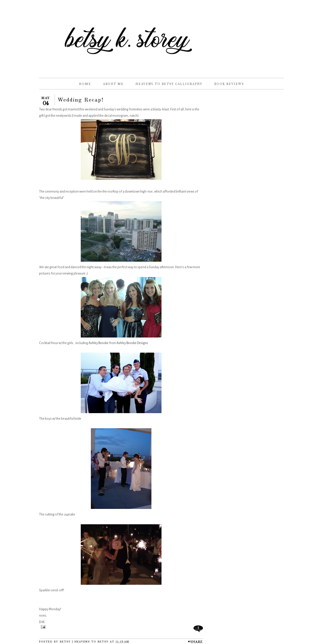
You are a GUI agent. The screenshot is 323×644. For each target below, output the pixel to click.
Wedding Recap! (81, 100)
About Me (113, 84)
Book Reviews (229, 84)
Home (85, 84)
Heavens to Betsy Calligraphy (169, 84)
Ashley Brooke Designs (132, 343)
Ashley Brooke (99, 343)
